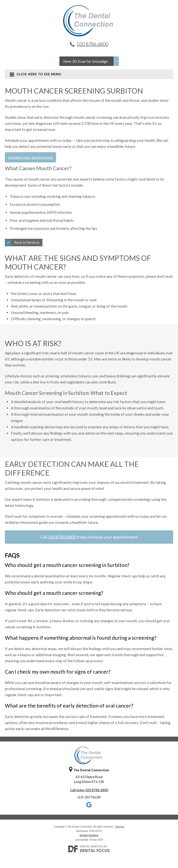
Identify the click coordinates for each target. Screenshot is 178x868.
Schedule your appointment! (30, 157)
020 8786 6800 (93, 44)
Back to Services (27, 242)
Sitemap (120, 827)
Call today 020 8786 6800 (89, 790)
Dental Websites (91, 846)
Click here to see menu (36, 74)
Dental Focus (95, 851)
